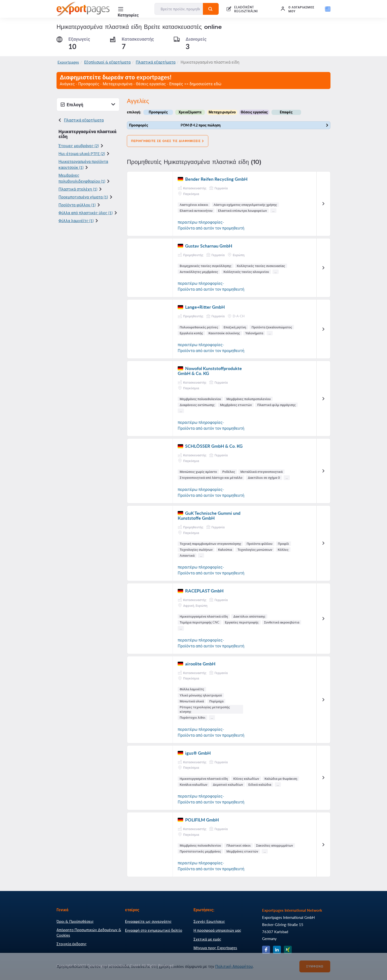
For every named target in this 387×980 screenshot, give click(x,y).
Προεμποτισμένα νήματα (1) (83, 197)
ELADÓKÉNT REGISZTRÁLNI (246, 9)
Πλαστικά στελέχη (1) (78, 189)
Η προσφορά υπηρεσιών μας (217, 930)
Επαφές (286, 112)
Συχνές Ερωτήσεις (209, 921)
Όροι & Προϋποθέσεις (75, 921)
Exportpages (68, 62)
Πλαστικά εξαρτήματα (156, 62)
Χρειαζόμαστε (190, 112)
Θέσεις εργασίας (254, 112)
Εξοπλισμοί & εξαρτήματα (107, 62)
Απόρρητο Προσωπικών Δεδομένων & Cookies (89, 932)
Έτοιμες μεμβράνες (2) (79, 146)
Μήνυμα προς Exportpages (215, 948)
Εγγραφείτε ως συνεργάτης (148, 921)
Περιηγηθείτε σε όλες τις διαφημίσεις (168, 141)
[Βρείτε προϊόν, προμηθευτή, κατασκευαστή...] (179, 9)
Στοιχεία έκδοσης (72, 944)
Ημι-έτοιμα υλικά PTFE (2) (82, 153)
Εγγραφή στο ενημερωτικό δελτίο (154, 930)
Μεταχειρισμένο (222, 112)
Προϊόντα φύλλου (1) (77, 205)
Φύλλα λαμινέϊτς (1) (76, 221)
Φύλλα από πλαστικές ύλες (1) (86, 213)
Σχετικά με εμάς (207, 939)
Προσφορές (158, 112)
